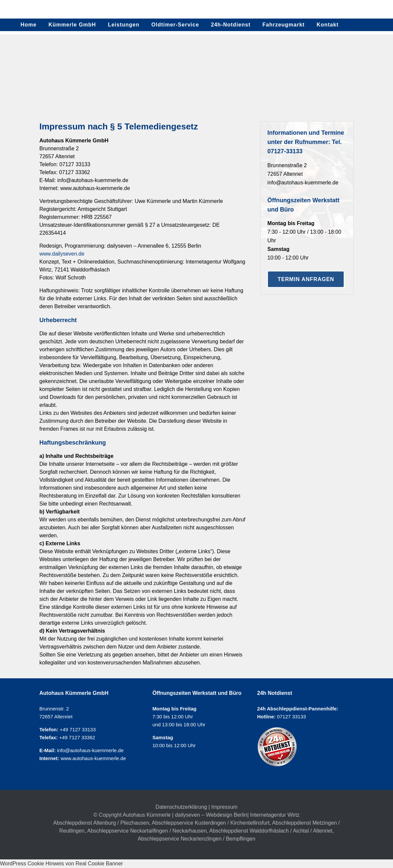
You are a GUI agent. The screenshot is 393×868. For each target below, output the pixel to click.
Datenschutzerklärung (181, 807)
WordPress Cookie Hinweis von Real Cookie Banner (61, 864)
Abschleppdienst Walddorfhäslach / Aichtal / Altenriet (271, 831)
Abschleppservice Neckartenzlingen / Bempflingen (196, 839)
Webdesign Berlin (226, 815)
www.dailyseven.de (62, 254)
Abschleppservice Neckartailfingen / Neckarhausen (147, 831)
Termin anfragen (306, 279)
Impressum (224, 807)
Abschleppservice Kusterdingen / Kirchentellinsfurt (211, 823)
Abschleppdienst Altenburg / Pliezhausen (101, 823)
